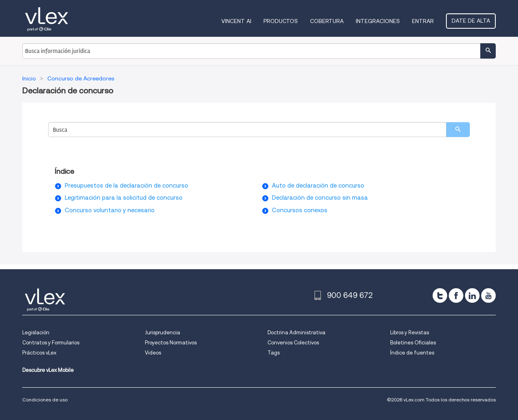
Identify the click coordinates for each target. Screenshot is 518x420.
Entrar (423, 21)
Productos (281, 21)
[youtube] (488, 295)
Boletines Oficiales (413, 343)
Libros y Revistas (410, 332)
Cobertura (327, 21)
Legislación (36, 332)
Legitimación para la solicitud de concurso (124, 198)
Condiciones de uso (45, 400)
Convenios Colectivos (293, 343)
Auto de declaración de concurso (318, 186)
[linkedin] (472, 295)
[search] (458, 130)
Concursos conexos (300, 210)
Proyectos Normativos (171, 343)
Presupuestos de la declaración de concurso (126, 186)
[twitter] (440, 295)
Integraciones (378, 21)
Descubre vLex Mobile (48, 370)
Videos (153, 353)
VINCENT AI (236, 21)
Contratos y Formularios (51, 343)
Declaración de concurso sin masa (320, 198)
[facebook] (456, 295)
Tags (274, 353)
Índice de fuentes (412, 353)
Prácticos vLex (39, 353)
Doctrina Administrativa (296, 332)
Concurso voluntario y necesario (110, 210)
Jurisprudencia (162, 332)
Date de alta (471, 21)
